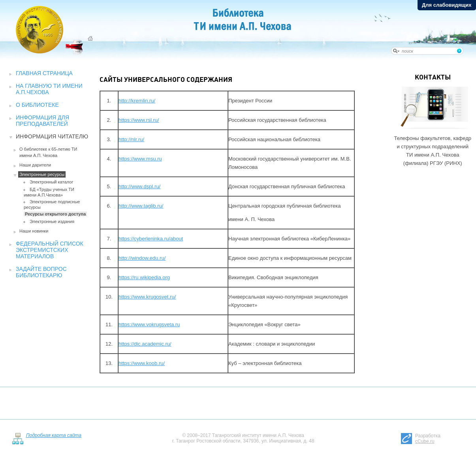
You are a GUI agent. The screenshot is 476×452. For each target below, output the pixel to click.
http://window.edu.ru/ (142, 258)
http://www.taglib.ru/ (141, 206)
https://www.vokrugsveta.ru (149, 324)
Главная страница (44, 73)
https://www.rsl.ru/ (139, 120)
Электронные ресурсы (42, 174)
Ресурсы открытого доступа (55, 214)
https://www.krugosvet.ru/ (147, 297)
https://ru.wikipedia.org (144, 277)
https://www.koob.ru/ (142, 363)
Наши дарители (35, 165)
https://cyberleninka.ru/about (151, 239)
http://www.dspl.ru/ (139, 186)
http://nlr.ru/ (131, 139)
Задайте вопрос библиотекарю (41, 272)
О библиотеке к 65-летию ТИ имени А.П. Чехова (48, 152)
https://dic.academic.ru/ (145, 344)
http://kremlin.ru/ (137, 101)
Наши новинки (34, 231)
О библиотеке (37, 105)
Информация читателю (52, 136)
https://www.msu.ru (140, 159)
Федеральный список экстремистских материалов (50, 250)
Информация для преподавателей (42, 121)
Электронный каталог (51, 182)
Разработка (428, 439)
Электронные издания (52, 221)
